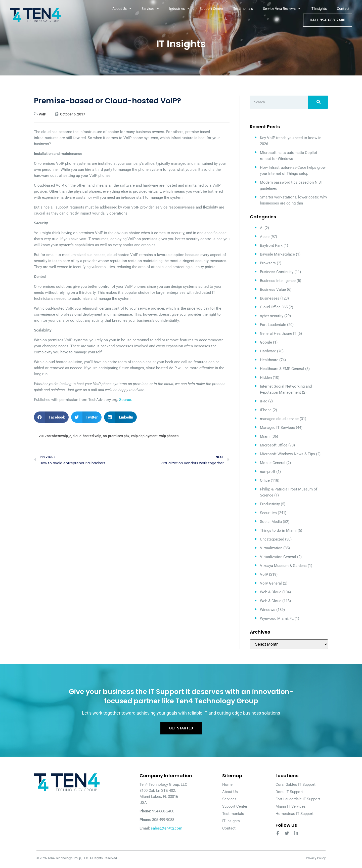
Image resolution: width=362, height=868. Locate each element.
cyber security (272, 316)
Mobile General (273, 463)
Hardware (268, 351)
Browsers (268, 263)
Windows (268, 610)
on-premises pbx (116, 436)
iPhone (266, 410)
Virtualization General (278, 557)
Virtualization (271, 548)
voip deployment (144, 436)
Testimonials (243, 9)
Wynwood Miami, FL (277, 618)
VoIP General (271, 583)
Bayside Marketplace (277, 254)
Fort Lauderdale (273, 325)
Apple (265, 237)
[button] (51, 417)
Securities (268, 513)
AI (262, 228)
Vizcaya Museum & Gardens (283, 566)
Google (266, 342)
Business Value (273, 290)
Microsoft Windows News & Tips (287, 454)
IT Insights (319, 9)
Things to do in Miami (278, 530)
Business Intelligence (278, 281)
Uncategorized (272, 539)
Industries (179, 9)
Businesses (270, 298)
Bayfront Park (271, 245)
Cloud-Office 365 (274, 307)
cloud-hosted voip (87, 436)
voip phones (169, 436)
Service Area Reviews (282, 9)
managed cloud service (279, 419)
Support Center (211, 9)
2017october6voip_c (55, 436)
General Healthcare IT (278, 334)
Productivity (270, 504)
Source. (126, 400)
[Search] (318, 102)
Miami (265, 436)
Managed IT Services (277, 428)
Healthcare (269, 360)
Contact (343, 9)
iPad (264, 401)
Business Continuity (277, 272)
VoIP (42, 114)
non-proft (268, 472)
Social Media (271, 522)
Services (150, 9)
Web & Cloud (271, 592)
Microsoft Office (274, 445)
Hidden (266, 378)
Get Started (181, 730)
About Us (122, 9)
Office (265, 480)
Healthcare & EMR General (282, 369)
